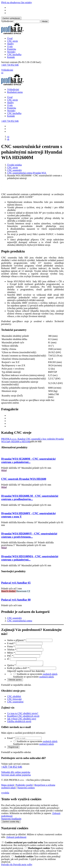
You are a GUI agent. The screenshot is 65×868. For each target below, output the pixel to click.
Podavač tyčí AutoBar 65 (16, 583)
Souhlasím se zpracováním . (34, 678)
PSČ (10, 656)
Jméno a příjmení (17, 640)
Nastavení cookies (26, 789)
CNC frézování (14, 700)
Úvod (10, 38)
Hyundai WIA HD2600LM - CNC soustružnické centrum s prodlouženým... (30, 498)
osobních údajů (50, 675)
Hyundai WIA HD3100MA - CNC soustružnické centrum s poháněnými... (30, 558)
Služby (10, 44)
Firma (11, 646)
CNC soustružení (15, 703)
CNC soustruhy (15, 618)
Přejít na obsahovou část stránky (17, 2)
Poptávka (12, 49)
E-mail (12, 643)
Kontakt (11, 57)
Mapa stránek (8, 786)
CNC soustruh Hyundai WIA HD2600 (24, 479)
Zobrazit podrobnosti (16, 838)
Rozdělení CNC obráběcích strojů (23, 717)
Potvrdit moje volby (23, 865)
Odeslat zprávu (15, 681)
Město (11, 653)
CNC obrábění (14, 697)
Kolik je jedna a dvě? (18, 669)
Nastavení (6, 820)
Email (11, 739)
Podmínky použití (24, 786)
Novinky (11, 52)
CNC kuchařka (14, 54)
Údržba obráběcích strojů (19, 722)
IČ (9, 659)
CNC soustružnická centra (20, 621)
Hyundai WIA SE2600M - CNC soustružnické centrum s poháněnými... (28, 460)
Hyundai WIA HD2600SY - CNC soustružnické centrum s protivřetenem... (29, 535)
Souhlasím (16, 820)
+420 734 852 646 (10, 65)
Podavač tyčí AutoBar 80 (16, 600)
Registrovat (13, 748)
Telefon (12, 650)
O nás (10, 46)
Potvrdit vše (7, 865)
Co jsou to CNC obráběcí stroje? (23, 714)
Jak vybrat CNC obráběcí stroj (22, 720)
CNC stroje (12, 41)
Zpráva (12, 666)
